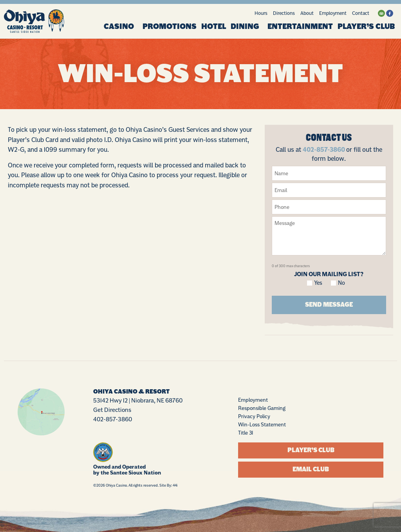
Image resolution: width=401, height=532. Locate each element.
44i (175, 485)
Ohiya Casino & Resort (131, 391)
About (307, 13)
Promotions (170, 26)
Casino (121, 26)
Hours (261, 13)
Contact (361, 13)
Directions (284, 13)
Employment (333, 13)
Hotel (214, 26)
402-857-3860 (324, 150)
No (341, 283)
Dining (247, 26)
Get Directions (112, 409)
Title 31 (246, 432)
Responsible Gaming (262, 408)
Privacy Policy (254, 416)
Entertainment (300, 26)
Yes (318, 283)
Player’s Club (366, 26)
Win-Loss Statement (262, 424)
